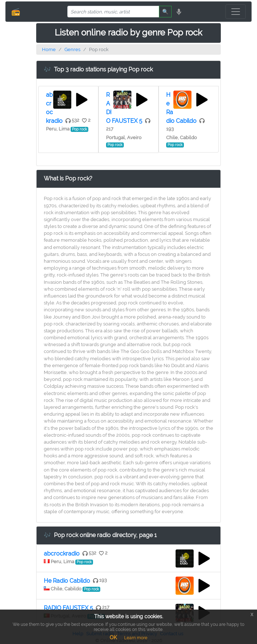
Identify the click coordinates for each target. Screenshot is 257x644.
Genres (72, 49)
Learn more (136, 638)
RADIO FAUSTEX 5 (68, 608)
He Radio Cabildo (67, 581)
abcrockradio (62, 554)
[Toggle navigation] (236, 12)
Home (49, 49)
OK (113, 637)
